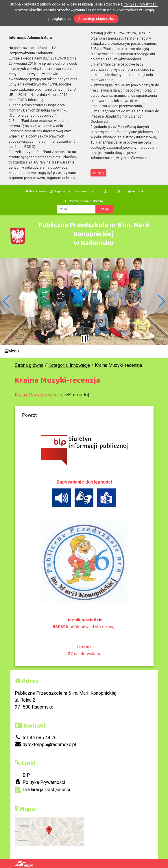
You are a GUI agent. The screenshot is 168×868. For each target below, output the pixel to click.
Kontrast (136, 191)
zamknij (99, 173)
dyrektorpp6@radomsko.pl (45, 745)
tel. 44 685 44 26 (36, 738)
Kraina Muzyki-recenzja (38, 395)
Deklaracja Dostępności (42, 790)
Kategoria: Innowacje (69, 365)
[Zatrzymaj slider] (84, 339)
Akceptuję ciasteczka (96, 19)
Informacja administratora (84, 201)
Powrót (29, 415)
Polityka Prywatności (40, 782)
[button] (7, 301)
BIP (22, 775)
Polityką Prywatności (141, 4)
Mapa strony (60, 191)
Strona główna (36, 191)
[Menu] (84, 351)
